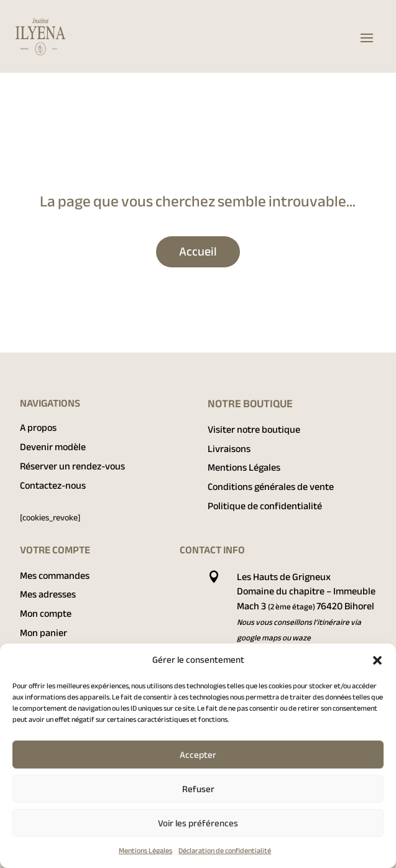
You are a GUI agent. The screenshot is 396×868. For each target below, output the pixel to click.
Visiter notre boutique (254, 430)
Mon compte (46, 614)
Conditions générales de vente (271, 487)
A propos (38, 428)
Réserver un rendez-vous (72, 466)
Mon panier (44, 633)
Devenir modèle (53, 447)
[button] (377, 660)
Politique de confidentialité (265, 506)
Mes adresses (48, 594)
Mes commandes (55, 576)
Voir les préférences (198, 823)
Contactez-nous (53, 486)
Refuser (198, 789)
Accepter (198, 755)
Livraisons (229, 449)
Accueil (198, 252)
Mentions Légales (145, 851)
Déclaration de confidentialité (225, 851)
